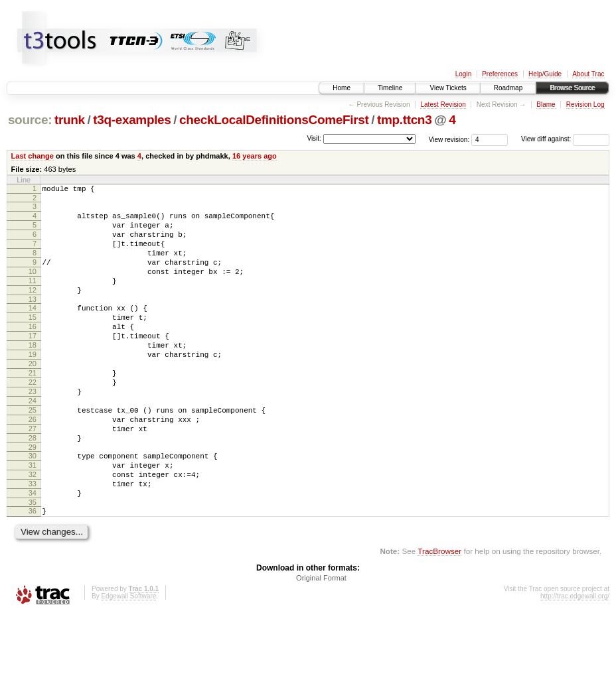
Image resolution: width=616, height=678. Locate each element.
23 (33, 431)
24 (33, 442)
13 (33, 321)
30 (33, 508)
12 (33, 310)
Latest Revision (443, 104)
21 (33, 409)
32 (33, 530)
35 (33, 564)
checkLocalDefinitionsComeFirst (274, 120)
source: (30, 120)
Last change (33, 156)
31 (33, 519)
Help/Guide (545, 74)
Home (342, 88)
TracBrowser (439, 615)
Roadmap (508, 88)
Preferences (500, 74)
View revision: (449, 139)
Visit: (314, 138)
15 (33, 341)
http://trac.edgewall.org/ (575, 660)
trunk (70, 120)
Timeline (390, 88)
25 (33, 454)
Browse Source (572, 88)
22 (33, 420)
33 (33, 541)
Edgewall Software (128, 660)
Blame (546, 104)
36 (33, 573)
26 (33, 465)
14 (33, 330)
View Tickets (448, 88)
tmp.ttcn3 (404, 120)
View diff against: (565, 139)
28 (33, 488)
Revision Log (585, 104)
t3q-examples (132, 120)
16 (33, 352)
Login (463, 74)
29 (33, 499)
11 (33, 299)
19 (33, 386)
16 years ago (255, 156)
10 (33, 287)
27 (33, 476)
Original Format (321, 642)
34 (33, 553)
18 (33, 375)
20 (33, 397)
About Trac (588, 74)
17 (33, 364)
